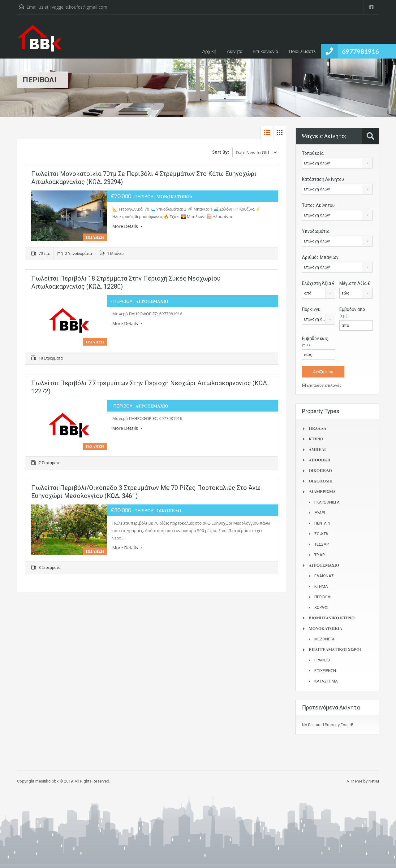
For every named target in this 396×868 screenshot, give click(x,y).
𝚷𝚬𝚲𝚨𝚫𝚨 (318, 428)
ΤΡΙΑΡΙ (320, 555)
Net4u (374, 781)
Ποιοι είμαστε (302, 51)
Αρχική (209, 51)
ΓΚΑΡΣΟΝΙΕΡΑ (327, 502)
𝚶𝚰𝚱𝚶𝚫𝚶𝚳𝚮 (321, 481)
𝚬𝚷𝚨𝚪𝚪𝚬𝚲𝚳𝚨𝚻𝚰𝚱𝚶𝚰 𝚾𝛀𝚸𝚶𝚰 (335, 650)
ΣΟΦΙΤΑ (321, 534)
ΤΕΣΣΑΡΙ (322, 544)
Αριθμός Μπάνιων (320, 257)
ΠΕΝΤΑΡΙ (322, 523)
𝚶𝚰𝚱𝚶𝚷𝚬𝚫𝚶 (320, 471)
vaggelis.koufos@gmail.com (79, 7)
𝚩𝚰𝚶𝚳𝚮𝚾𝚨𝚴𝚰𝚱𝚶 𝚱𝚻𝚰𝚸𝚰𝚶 (332, 618)
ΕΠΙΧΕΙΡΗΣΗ (325, 671)
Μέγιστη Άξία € (355, 283)
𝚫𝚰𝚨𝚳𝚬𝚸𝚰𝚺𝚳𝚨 (322, 492)
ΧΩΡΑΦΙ (321, 607)
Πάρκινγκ (311, 309)
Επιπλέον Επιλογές (322, 385)
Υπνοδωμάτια (316, 231)
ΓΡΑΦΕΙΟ (322, 660)
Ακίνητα (235, 51)
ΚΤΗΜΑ (321, 586)
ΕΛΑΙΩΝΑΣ (324, 576)
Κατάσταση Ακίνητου (323, 179)
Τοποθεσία (313, 153)
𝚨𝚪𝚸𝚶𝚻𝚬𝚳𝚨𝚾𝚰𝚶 (324, 565)
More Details (127, 226)
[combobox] (337, 163)
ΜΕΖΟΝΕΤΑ (325, 639)
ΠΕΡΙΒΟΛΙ (323, 597)
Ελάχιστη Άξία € (318, 283)
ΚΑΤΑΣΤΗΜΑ (326, 681)
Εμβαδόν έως (315, 342)
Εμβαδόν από (352, 312)
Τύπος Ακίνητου (318, 205)
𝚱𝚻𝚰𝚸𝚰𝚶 (316, 439)
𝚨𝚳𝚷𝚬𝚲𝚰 (317, 449)
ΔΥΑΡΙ (320, 513)
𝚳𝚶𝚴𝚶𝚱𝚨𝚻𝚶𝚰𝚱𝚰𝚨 (325, 628)
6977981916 (360, 51)
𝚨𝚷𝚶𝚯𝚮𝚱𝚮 (320, 460)
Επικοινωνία (266, 51)
